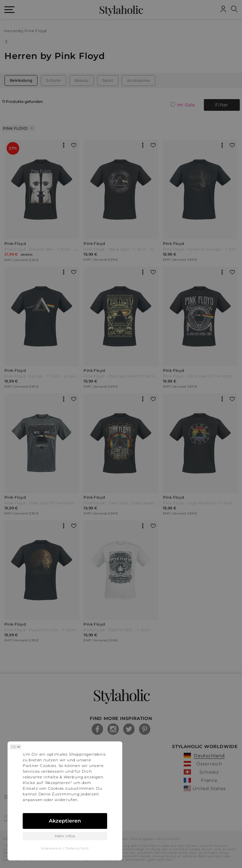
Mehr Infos (65, 836)
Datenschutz (77, 848)
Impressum (51, 848)
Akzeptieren (65, 821)
